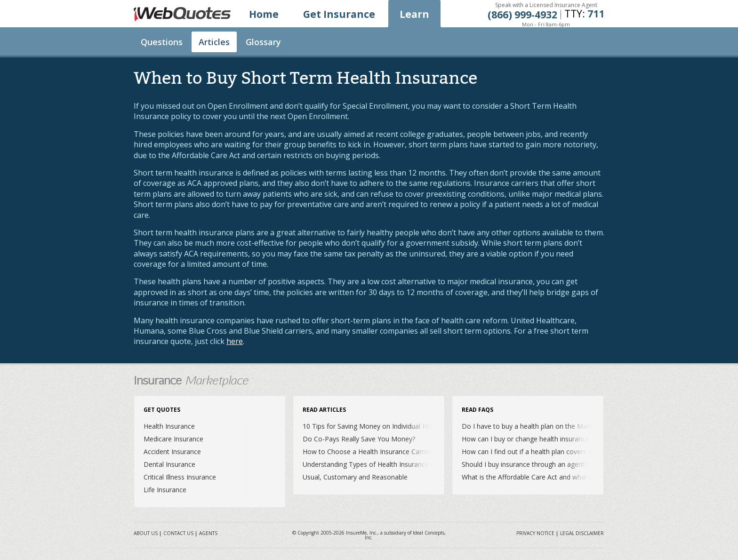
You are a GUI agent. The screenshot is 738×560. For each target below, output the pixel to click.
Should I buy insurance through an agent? (525, 464)
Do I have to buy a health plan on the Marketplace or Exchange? (559, 426)
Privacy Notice (535, 533)
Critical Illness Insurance (180, 477)
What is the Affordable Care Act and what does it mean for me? (558, 477)
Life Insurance (165, 490)
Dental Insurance (169, 464)
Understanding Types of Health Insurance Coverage (381, 464)
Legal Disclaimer (582, 533)
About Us (146, 533)
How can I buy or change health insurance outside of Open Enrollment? (570, 439)
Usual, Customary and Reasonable (355, 477)
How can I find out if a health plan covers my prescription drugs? (559, 452)
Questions (162, 42)
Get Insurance (339, 14)
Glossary (263, 42)
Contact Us (178, 533)
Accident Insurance (172, 452)
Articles (214, 42)
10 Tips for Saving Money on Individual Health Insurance (388, 426)
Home (264, 14)
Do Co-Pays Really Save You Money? (359, 439)
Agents (208, 533)
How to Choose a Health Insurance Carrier (367, 452)
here (235, 341)
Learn (414, 14)
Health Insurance (169, 426)
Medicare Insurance (173, 439)
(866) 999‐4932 (522, 15)
